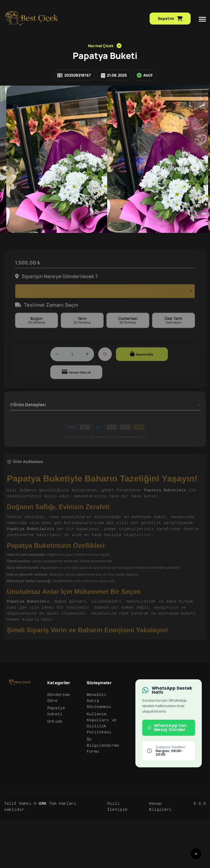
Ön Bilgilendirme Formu (103, 793)
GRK (43, 851)
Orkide (55, 769)
